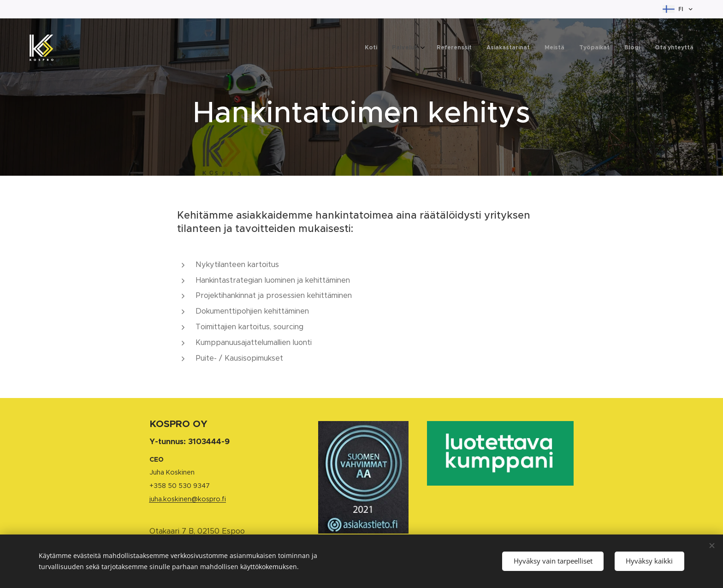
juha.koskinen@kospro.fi (188, 499)
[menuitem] (588, 48)
